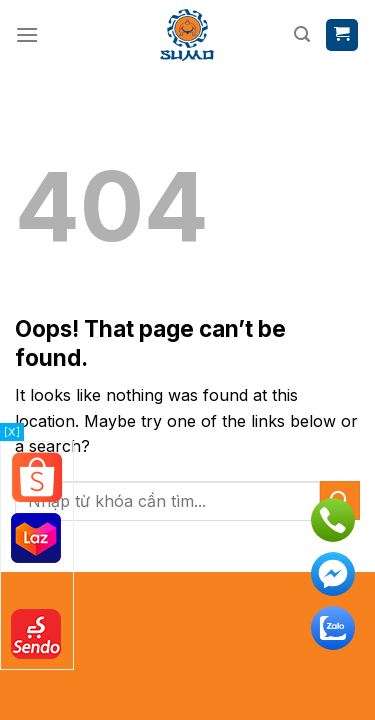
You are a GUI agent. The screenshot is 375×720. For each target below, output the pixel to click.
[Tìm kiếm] (302, 34)
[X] (12, 432)
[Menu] (27, 34)
